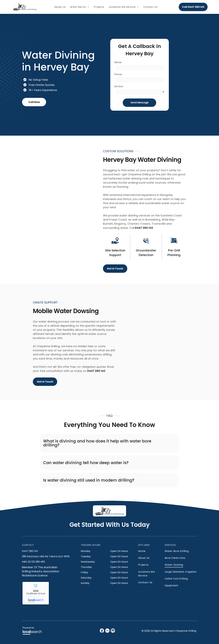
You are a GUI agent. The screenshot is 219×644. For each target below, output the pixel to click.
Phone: (118, 74)
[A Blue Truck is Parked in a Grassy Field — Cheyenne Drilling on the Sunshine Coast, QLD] (175, 342)
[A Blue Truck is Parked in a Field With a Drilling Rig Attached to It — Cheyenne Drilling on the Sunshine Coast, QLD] (44, 210)
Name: (118, 62)
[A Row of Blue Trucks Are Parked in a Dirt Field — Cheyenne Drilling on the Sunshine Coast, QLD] (179, 75)
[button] (109, 443)
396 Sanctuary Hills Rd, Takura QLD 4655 (46, 556)
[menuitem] (60, 7)
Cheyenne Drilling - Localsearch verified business (36, 593)
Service (119, 86)
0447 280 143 (144, 228)
